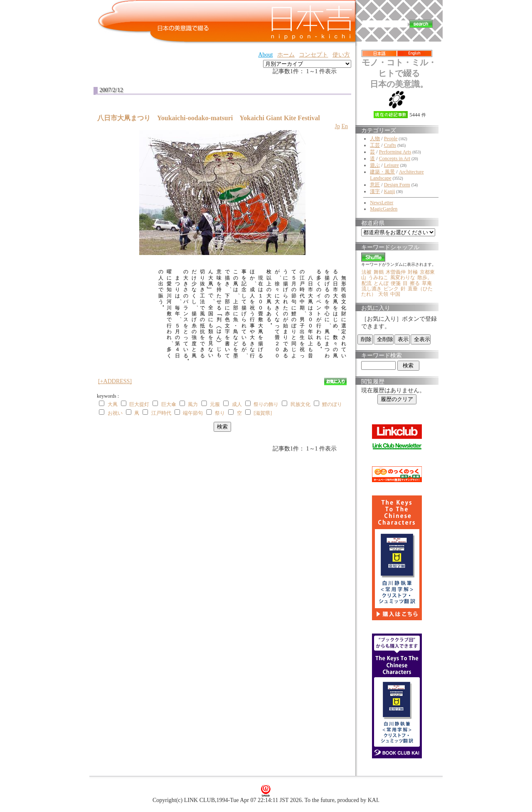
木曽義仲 (396, 272)
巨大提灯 (139, 404)
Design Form (397, 185)
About (265, 55)
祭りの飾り (266, 404)
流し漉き (372, 289)
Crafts (390, 145)
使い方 (341, 55)
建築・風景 (382, 172)
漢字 (375, 191)
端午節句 (193, 413)
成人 (237, 404)
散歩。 (425, 277)
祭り (220, 413)
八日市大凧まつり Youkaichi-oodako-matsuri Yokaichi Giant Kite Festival (209, 118)
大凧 (113, 404)
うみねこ (378, 277)
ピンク (391, 289)
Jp (337, 126)
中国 (395, 294)
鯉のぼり (332, 404)
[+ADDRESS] (115, 381)
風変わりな (403, 277)
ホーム (286, 55)
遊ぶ (375, 165)
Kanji (390, 191)
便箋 (396, 283)
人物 (375, 139)
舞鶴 (379, 272)
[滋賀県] (263, 413)
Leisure (392, 165)
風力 (193, 404)
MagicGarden (384, 209)
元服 (215, 404)
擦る (415, 283)
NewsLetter (382, 203)
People (391, 139)
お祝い (115, 413)
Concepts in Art (395, 158)
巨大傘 (169, 404)
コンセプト (313, 55)
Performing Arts (395, 152)
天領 (383, 294)
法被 (367, 272)
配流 (367, 283)
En (345, 126)
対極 (413, 272)
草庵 (427, 283)
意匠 (375, 185)
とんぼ (381, 283)
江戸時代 (161, 413)
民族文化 (300, 404)
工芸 (375, 145)
